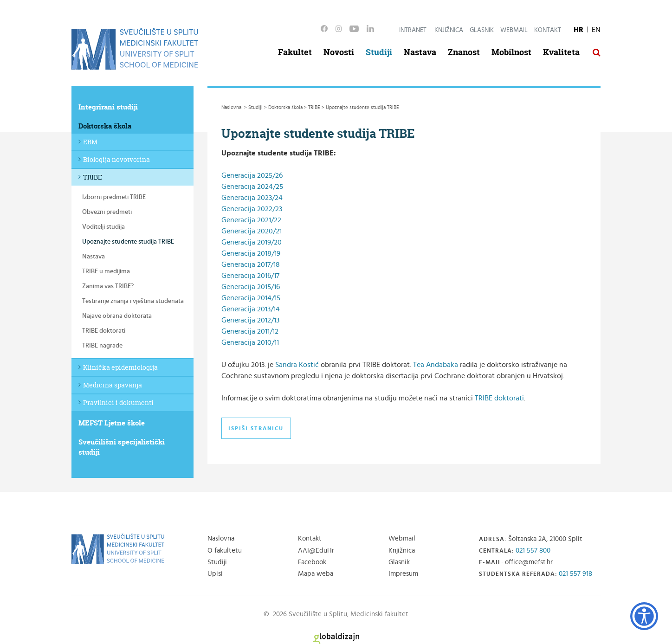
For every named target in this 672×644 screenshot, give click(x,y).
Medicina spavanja (113, 385)
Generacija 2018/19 (251, 253)
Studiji (379, 52)
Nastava (420, 52)
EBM (90, 142)
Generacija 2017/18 (251, 264)
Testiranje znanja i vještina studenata (133, 301)
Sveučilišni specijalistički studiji (122, 447)
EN (596, 30)
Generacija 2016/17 (250, 276)
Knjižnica (449, 30)
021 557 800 (533, 551)
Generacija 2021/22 (251, 220)
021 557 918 (575, 574)
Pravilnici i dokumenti (118, 402)
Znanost (464, 52)
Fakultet (295, 52)
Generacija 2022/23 (252, 209)
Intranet (413, 30)
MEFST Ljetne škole (112, 423)
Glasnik (482, 30)
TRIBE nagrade (102, 346)
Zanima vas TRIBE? (108, 286)
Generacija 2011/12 (250, 331)
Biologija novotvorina (116, 159)
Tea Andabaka (436, 365)
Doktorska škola (105, 126)
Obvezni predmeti (107, 212)
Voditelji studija (103, 227)
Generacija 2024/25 (252, 187)
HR (578, 30)
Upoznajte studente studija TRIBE (128, 242)
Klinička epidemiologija (120, 367)
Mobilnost (511, 52)
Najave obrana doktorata (117, 316)
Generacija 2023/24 (252, 198)
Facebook (312, 562)
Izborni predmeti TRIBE (114, 197)
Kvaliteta (561, 52)
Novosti (339, 52)
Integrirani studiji (108, 107)
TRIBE (93, 177)
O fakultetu (225, 551)
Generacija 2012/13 (250, 320)
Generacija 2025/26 (252, 175)
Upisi (215, 574)
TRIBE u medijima (106, 271)
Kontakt (548, 30)
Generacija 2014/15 (251, 298)
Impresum (403, 574)
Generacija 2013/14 (251, 309)
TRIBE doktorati (104, 331)
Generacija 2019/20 (252, 242)
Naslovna (221, 538)
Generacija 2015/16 (251, 287)
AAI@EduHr (316, 551)
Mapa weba (316, 574)
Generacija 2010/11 (251, 342)
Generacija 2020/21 (252, 231)
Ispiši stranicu (256, 428)
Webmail (514, 30)
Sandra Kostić (297, 365)
